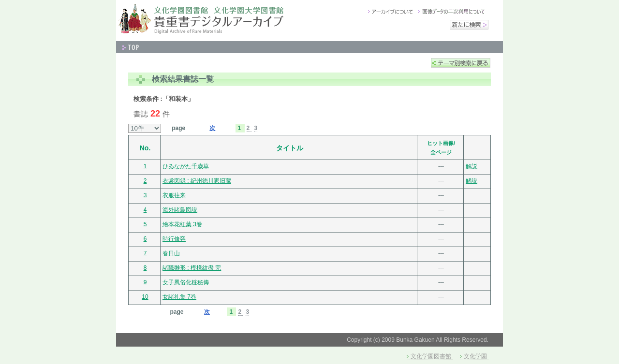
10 (145, 297)
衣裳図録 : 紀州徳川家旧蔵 (197, 181)
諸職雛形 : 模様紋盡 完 (192, 268)
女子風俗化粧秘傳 (186, 282)
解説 (472, 166)
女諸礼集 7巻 (179, 297)
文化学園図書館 (431, 356)
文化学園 (475, 356)
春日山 (171, 253)
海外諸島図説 (180, 210)
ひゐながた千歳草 (186, 166)
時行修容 (174, 239)
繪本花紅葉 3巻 (182, 224)
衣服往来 (174, 195)
